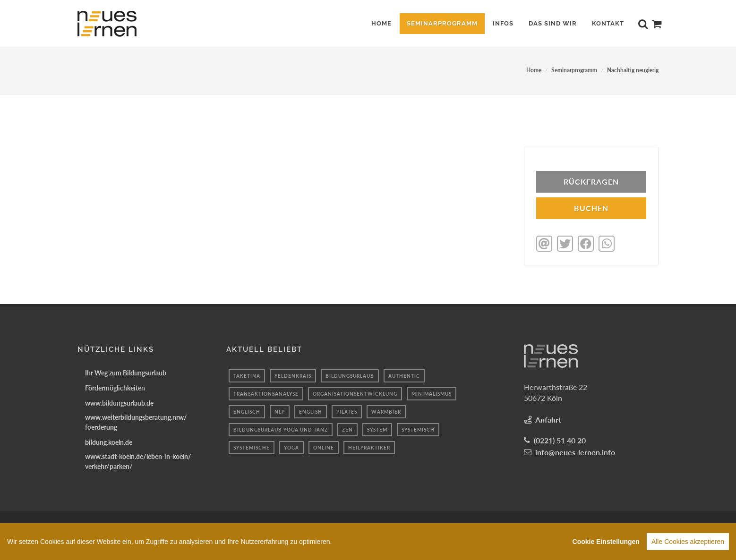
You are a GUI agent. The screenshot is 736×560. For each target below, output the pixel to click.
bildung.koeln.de (109, 441)
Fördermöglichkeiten (115, 387)
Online (324, 447)
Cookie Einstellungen (606, 543)
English (311, 411)
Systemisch (418, 429)
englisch (247, 411)
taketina (247, 375)
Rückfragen (591, 182)
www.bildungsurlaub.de (119, 402)
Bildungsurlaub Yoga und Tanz (281, 429)
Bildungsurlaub (350, 375)
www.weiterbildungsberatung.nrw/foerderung (136, 421)
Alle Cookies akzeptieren (688, 543)
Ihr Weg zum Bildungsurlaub (126, 372)
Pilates (347, 411)
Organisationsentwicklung (355, 393)
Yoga (291, 447)
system (377, 429)
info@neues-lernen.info (575, 451)
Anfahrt (548, 419)
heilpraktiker (369, 447)
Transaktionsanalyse (266, 393)
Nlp (280, 411)
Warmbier (386, 411)
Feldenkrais (293, 375)
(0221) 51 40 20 (560, 439)
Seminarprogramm (574, 70)
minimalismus (432, 393)
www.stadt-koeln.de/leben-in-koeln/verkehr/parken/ (138, 460)
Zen (347, 429)
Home (534, 70)
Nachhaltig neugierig (633, 70)
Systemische (252, 447)
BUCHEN (591, 208)
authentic (404, 375)
